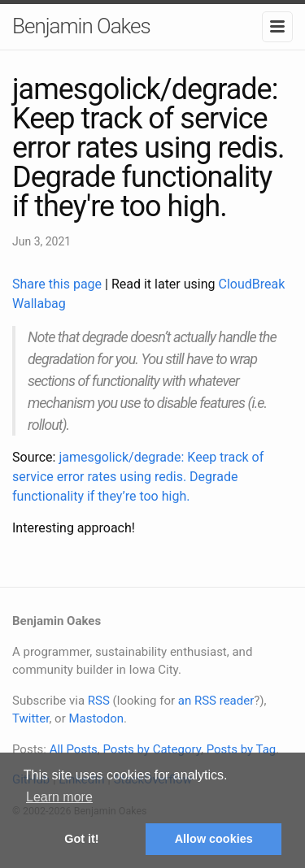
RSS (99, 701)
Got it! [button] (81, 839)
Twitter (30, 718)
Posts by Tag (242, 749)
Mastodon (96, 718)
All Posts (74, 749)
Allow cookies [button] (214, 839)
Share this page (59, 284)
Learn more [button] (59, 797)
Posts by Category (151, 749)
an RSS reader (216, 701)
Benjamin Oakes (81, 26)
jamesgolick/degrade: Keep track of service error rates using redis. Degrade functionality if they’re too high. (138, 477)
